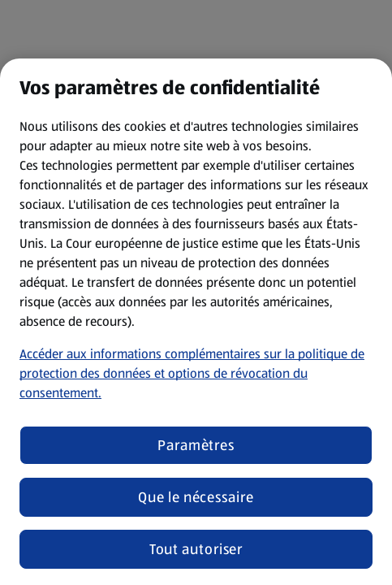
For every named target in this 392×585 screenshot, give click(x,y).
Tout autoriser (196, 549)
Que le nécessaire (196, 497)
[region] (196, 322)
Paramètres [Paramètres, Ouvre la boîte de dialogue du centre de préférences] (196, 445)
